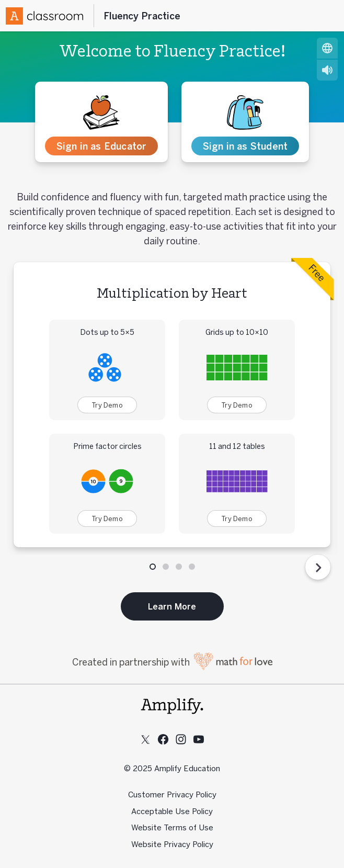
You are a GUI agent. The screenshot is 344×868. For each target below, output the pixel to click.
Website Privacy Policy (172, 844)
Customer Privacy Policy (172, 794)
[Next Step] (318, 567)
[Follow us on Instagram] (181, 739)
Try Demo (107, 405)
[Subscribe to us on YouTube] (199, 739)
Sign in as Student (245, 146)
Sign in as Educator (102, 146)
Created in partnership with (172, 662)
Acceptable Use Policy (172, 811)
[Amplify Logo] (44, 16)
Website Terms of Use (172, 827)
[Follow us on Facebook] (163, 739)
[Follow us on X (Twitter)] (145, 739)
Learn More (172, 606)
